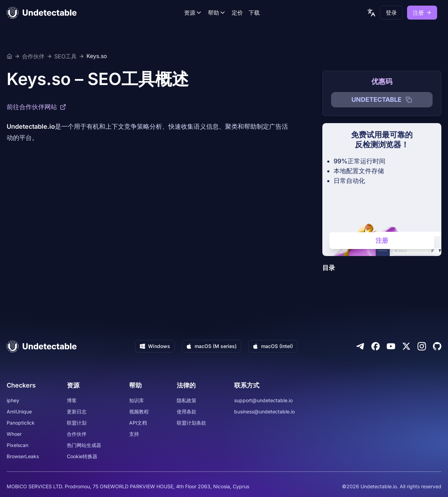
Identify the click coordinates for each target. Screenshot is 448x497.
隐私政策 (187, 400)
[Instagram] (422, 346)
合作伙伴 (33, 56)
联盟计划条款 (191, 423)
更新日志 (77, 411)
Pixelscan (17, 445)
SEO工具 (65, 56)
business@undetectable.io (264, 411)
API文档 (138, 423)
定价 (237, 13)
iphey (13, 400)
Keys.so (97, 56)
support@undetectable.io (263, 400)
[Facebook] (376, 346)
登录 (391, 13)
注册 (422, 13)
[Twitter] (406, 346)
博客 (72, 400)
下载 (254, 13)
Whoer (14, 434)
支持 (134, 434)
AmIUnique (19, 411)
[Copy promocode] (409, 100)
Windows (155, 346)
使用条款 (187, 411)
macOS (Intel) (273, 346)
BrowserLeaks (23, 456)
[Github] (437, 346)
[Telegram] (360, 346)
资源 (193, 13)
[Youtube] (391, 346)
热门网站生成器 (84, 445)
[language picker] (371, 13)
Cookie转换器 (82, 456)
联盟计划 (77, 423)
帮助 (217, 13)
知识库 (136, 400)
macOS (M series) (211, 346)
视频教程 (139, 411)
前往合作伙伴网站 (36, 107)
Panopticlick (21, 423)
